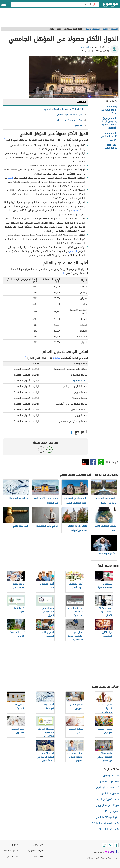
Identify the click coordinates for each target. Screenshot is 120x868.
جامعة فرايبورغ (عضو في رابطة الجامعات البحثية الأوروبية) (109, 123)
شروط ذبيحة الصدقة (109, 829)
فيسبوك (93, 462)
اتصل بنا (14, 845)
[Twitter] (110, 845)
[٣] (26, 357)
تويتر (85, 462)
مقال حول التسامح (109, 782)
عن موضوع (38, 845)
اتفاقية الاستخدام (10, 851)
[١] (5, 139)
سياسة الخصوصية (35, 851)
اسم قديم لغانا (111, 811)
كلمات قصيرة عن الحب (108, 799)
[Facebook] (116, 845)
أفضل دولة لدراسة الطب (111, 146)
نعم (49, 449)
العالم (11, 178)
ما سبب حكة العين (110, 793)
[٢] (64, 273)
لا (41, 449)
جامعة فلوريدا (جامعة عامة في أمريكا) (109, 110)
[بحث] (95, 4)
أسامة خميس (86, 47)
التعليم (76, 210)
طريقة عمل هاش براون (107, 805)
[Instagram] (104, 845)
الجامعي (73, 251)
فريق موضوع (12, 856)
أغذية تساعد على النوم (107, 788)
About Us (39, 856)
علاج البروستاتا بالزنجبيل (107, 817)
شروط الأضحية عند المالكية (105, 823)
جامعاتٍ (56, 358)
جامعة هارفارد (80, 381)
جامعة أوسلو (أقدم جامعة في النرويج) (109, 136)
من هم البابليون (111, 776)
